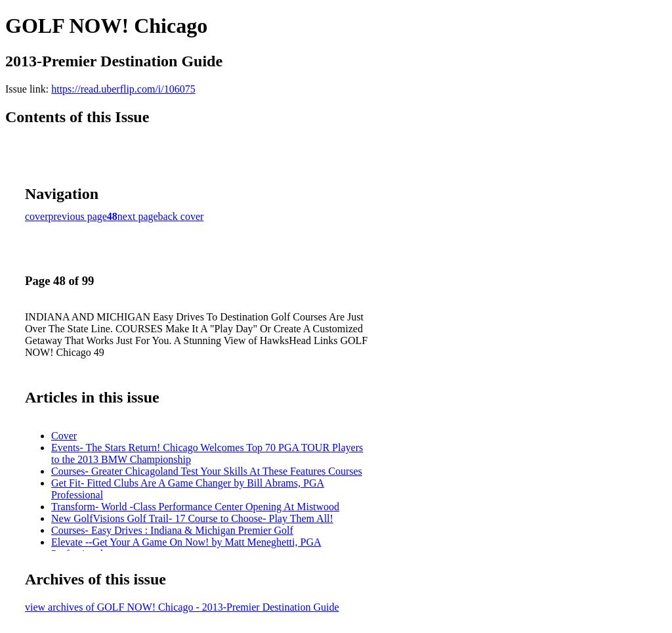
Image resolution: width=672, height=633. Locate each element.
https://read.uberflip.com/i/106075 (123, 89)
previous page (78, 216)
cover (37, 216)
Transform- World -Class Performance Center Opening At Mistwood (195, 507)
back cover (181, 216)
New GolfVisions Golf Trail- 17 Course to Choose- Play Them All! (192, 518)
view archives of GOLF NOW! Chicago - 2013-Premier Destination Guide (182, 607)
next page (138, 216)
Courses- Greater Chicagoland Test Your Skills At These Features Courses (207, 471)
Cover (64, 436)
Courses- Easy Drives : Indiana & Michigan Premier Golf (172, 530)
